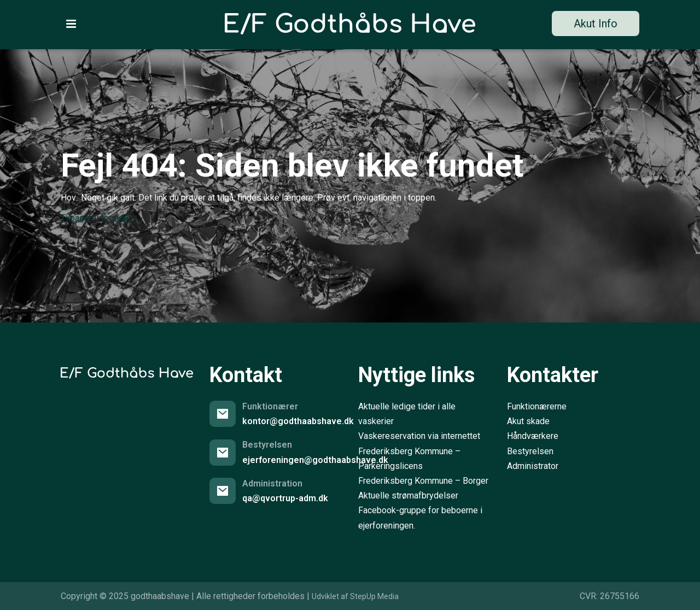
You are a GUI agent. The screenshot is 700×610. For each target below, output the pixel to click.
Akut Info (596, 24)
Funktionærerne (537, 406)
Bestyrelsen (530, 451)
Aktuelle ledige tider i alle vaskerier (407, 414)
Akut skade (528, 421)
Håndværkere (533, 436)
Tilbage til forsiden (97, 218)
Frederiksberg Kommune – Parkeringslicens (409, 459)
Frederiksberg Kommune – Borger (423, 481)
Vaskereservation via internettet (419, 436)
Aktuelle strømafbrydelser (408, 495)
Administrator (533, 466)
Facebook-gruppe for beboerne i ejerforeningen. (420, 518)
